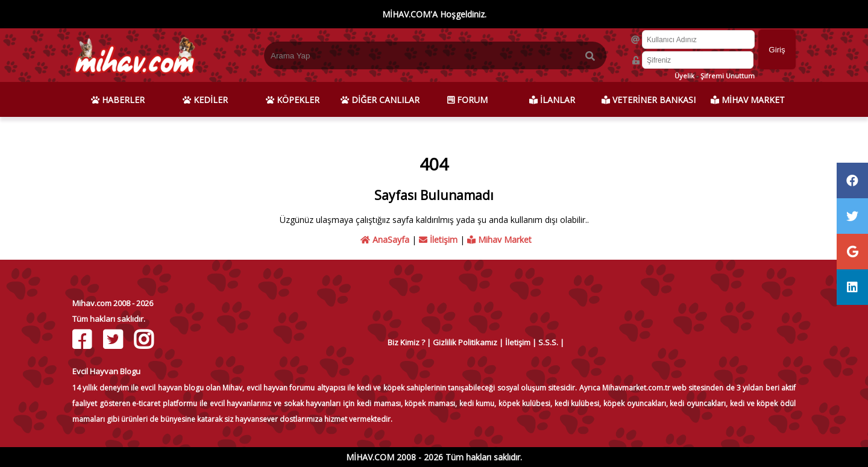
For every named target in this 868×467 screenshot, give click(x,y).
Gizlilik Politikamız (465, 342)
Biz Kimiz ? (406, 342)
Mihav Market (499, 240)
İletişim (438, 240)
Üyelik (684, 76)
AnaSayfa (385, 240)
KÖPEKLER (293, 100)
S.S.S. (548, 342)
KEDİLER (205, 100)
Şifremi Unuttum (728, 76)
